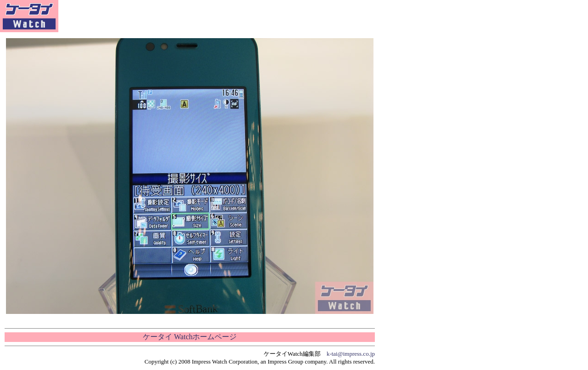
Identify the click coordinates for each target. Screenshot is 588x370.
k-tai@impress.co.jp (351, 354)
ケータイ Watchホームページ (190, 337)
